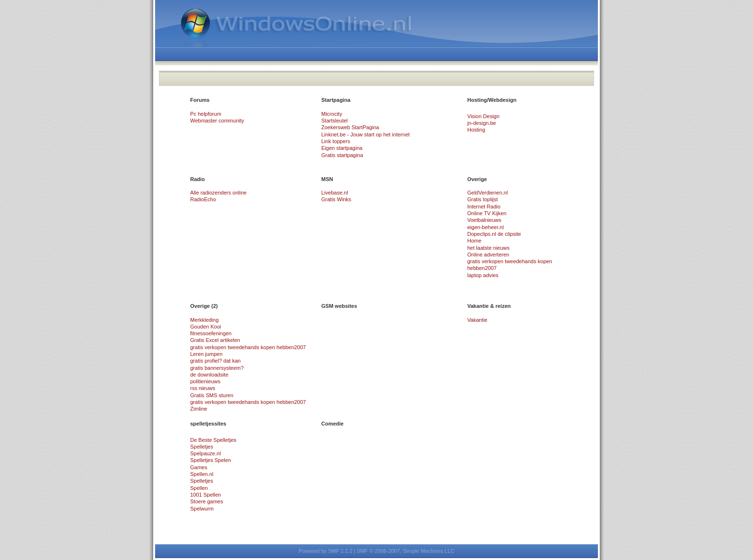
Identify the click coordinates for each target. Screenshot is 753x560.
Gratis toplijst (483, 199)
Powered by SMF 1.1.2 (326, 551)
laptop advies (483, 275)
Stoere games (206, 501)
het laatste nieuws (488, 248)
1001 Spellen (206, 495)
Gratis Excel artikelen (215, 340)
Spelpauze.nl (206, 453)
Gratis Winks (336, 199)
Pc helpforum (206, 114)
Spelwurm (202, 509)
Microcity (332, 114)
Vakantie (477, 320)
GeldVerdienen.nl (487, 193)
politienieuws (205, 381)
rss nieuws (203, 388)
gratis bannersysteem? (217, 368)
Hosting (476, 130)
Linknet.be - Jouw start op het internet (365, 134)
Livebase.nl (335, 193)
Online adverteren (488, 255)
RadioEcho (203, 199)
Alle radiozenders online (218, 193)
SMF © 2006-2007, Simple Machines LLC (406, 551)
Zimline (199, 409)
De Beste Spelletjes (213, 440)
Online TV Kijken (487, 213)
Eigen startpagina (342, 148)
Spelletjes (202, 447)
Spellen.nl (202, 474)
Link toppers (336, 141)
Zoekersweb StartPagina (350, 127)
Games (199, 467)
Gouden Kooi (206, 327)
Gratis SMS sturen (212, 395)
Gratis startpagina (342, 155)
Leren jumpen (206, 354)
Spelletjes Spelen (211, 460)
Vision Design (483, 116)
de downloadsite (209, 375)
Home (474, 241)
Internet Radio (484, 207)
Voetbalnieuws (484, 220)
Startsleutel (334, 121)
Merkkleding (204, 320)
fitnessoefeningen (211, 333)
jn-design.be (482, 123)
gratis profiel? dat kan (215, 361)
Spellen (199, 488)
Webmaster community (217, 121)
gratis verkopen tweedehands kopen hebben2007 (248, 347)
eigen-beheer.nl (486, 227)
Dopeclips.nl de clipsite (494, 234)
